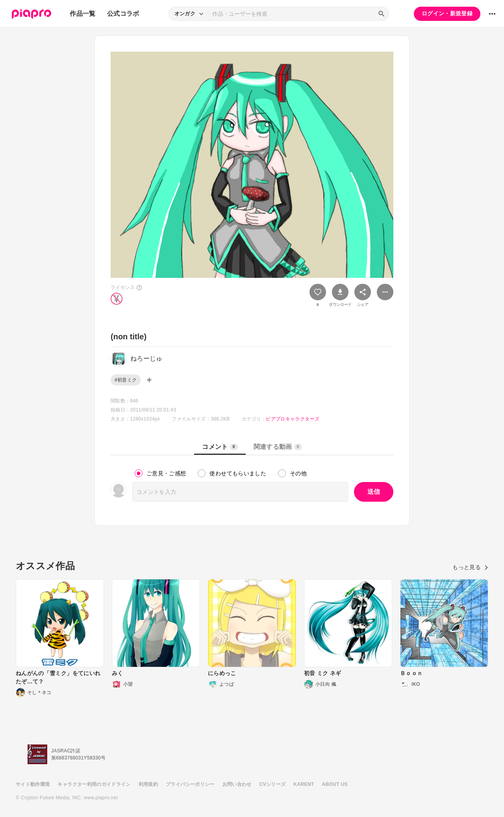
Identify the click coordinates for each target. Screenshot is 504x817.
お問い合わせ (237, 784)
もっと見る (470, 567)
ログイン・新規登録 (447, 13)
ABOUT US (335, 784)
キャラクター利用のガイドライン (94, 784)
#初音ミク (126, 380)
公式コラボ (123, 14)
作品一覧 (82, 14)
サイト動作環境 (33, 784)
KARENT (304, 784)
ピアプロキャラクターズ (293, 419)
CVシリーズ (273, 784)
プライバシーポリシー (190, 784)
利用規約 (148, 784)
